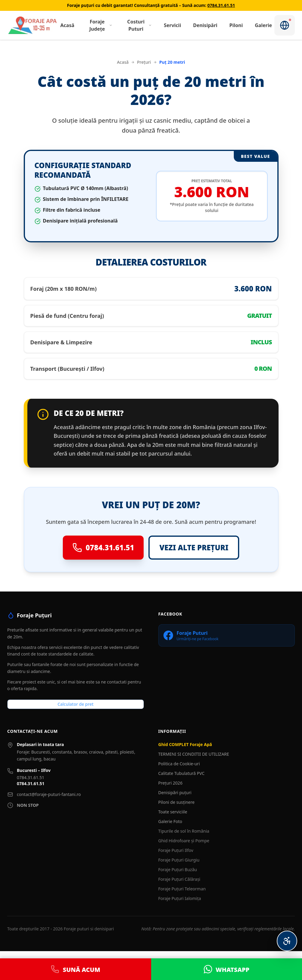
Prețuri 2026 (171, 783)
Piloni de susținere (177, 802)
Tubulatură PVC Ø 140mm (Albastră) (86, 188)
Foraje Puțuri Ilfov (176, 850)
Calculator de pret (75, 704)
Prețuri (144, 62)
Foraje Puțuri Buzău (178, 869)
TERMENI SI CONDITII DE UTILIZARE (194, 754)
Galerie (263, 25)
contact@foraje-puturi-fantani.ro (49, 794)
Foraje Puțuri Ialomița (180, 898)
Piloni (236, 25)
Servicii (172, 25)
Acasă (67, 25)
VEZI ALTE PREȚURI (194, 547)
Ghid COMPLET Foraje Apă (185, 744)
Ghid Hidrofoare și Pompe (184, 841)
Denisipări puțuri (175, 793)
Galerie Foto (170, 821)
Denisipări (205, 25)
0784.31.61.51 (221, 5)
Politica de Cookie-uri (179, 764)
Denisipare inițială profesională (80, 221)
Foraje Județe (101, 25)
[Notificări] (285, 25)
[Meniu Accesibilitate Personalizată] (287, 941)
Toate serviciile (173, 812)
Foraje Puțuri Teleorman (182, 889)
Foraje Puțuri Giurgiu (179, 860)
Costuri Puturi (139, 25)
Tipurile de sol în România (184, 831)
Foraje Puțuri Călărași (179, 879)
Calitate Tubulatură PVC (182, 773)
